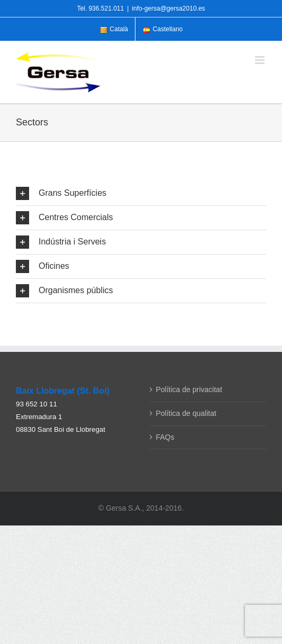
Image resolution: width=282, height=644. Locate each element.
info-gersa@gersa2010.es (168, 8)
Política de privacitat (189, 389)
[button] (141, 193)
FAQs (165, 437)
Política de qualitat (186, 413)
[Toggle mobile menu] (261, 60)
